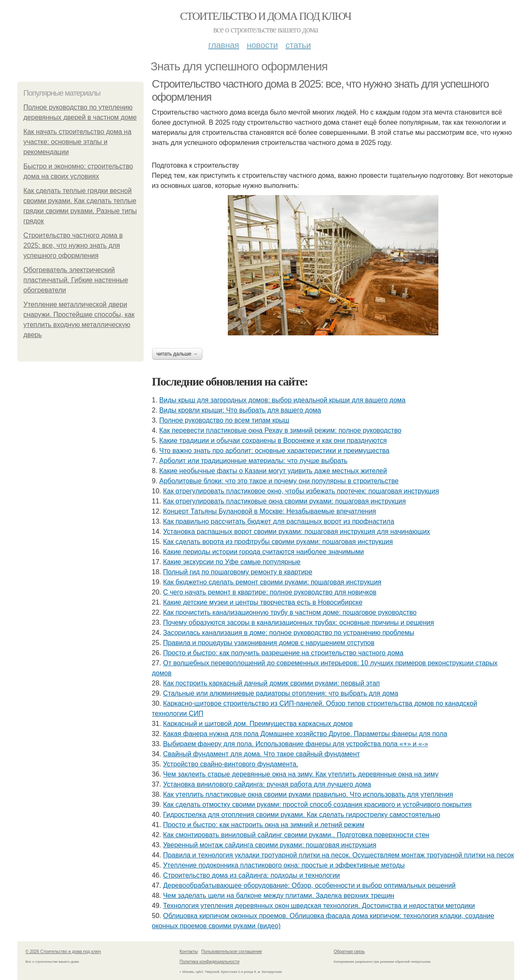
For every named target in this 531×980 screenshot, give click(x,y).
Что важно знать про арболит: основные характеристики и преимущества (274, 451)
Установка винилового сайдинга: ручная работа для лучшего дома (267, 784)
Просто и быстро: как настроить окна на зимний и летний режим (264, 825)
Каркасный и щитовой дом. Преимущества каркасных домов (258, 724)
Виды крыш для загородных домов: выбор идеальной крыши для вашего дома (282, 400)
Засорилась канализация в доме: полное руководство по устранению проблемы (288, 633)
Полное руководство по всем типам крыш (224, 420)
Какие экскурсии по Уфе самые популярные (232, 562)
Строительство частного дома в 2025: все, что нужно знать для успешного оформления (73, 245)
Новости (262, 45)
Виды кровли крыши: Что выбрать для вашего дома (240, 410)
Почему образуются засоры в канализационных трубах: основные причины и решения (298, 623)
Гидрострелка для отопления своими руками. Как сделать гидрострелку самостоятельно (302, 815)
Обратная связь (350, 952)
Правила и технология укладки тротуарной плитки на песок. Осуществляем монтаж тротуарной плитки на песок (338, 855)
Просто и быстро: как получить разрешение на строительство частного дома (283, 653)
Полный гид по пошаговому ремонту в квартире (237, 572)
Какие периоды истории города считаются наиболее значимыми (263, 552)
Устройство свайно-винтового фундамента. (231, 764)
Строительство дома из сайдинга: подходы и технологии (251, 875)
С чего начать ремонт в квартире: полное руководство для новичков (270, 592)
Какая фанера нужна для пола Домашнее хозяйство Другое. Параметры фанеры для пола (305, 734)
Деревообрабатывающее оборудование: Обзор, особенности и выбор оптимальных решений (309, 885)
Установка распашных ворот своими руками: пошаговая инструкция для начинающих (296, 532)
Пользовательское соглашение (232, 952)
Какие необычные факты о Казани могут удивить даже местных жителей (273, 471)
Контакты (189, 952)
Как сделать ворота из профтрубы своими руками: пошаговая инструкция (278, 542)
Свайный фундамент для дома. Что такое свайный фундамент (261, 754)
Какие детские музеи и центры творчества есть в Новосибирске (263, 602)
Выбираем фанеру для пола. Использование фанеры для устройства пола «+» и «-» (296, 744)
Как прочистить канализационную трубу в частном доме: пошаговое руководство (290, 612)
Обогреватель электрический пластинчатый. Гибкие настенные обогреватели (76, 280)
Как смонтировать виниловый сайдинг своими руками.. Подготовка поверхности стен (296, 835)
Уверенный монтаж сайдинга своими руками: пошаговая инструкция (270, 845)
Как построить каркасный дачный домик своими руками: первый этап (271, 683)
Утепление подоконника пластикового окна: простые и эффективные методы (284, 865)
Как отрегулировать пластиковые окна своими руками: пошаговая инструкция (284, 501)
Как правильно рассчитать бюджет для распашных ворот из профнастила (279, 521)
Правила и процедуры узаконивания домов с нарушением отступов (269, 643)
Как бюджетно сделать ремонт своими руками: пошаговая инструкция (272, 582)
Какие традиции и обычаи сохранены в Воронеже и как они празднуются (273, 440)
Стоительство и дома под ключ (266, 16)
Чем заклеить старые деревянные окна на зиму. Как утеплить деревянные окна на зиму (301, 774)
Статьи (298, 45)
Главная (224, 45)
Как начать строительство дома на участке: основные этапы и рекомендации (78, 142)
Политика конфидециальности (210, 962)
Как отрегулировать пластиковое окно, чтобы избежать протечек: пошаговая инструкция (301, 491)
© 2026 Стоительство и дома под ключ (63, 952)
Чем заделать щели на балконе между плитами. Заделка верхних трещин (279, 896)
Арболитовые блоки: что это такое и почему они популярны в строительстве (279, 481)
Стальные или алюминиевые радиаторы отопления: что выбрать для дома (280, 693)
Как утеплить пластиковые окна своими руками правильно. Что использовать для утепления (308, 794)
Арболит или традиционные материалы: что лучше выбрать (253, 461)
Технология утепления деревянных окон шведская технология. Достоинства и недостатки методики (319, 906)
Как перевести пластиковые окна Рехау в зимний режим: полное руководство (280, 430)
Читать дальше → (177, 354)
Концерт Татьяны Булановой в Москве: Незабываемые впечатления (270, 511)
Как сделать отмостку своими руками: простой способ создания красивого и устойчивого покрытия (317, 805)
